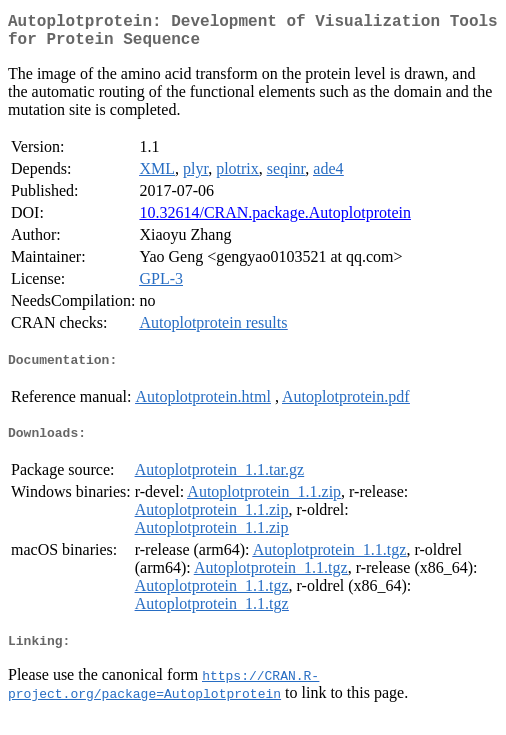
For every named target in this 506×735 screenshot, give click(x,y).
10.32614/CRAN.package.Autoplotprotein (275, 220)
